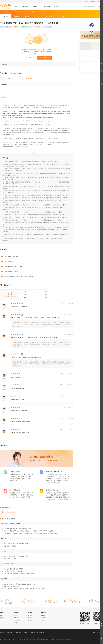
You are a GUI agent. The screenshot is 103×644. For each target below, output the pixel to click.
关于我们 (2, 633)
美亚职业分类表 (8, 512)
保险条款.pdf (26, 78)
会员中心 (86, 1)
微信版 (33, 633)
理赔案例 (30, 620)
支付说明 (2, 618)
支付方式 (2, 615)
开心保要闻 (10, 633)
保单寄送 (16, 623)
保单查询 (16, 615)
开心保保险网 (5, 6)
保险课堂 (47, 7)
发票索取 (43, 615)
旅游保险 (5, 12)
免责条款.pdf (7, 78)
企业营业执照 (67, 640)
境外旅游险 (11, 12)
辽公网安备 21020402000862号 (20, 640)
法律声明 (26, 633)
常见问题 (43, 618)
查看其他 (29, 58)
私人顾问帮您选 (44, 58)
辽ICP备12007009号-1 (6, 640)
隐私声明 (43, 620)
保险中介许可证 (59, 640)
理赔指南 (30, 615)
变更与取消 (17, 620)
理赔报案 (30, 618)
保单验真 (16, 618)
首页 (16, 7)
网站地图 (19, 633)
